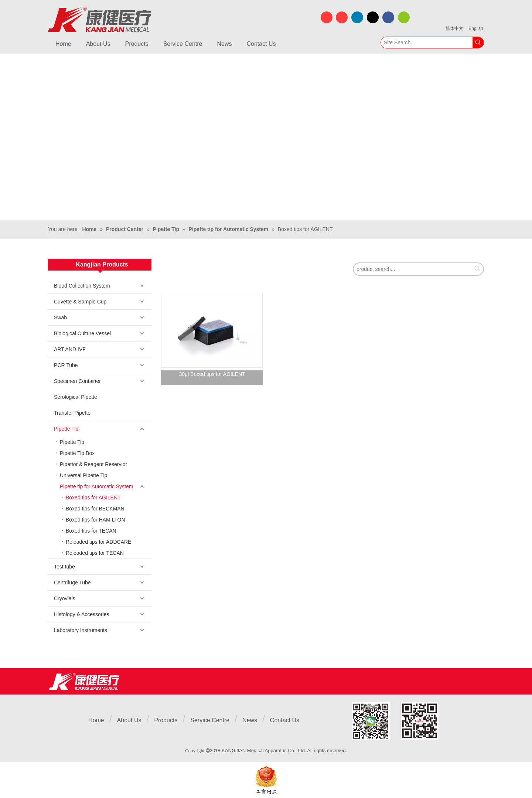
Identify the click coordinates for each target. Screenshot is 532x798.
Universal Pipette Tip (83, 475)
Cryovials (65, 598)
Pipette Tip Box (77, 453)
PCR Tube (66, 365)
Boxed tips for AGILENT (93, 498)
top (516, 766)
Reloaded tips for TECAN (95, 553)
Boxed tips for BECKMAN (95, 509)
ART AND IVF (70, 349)
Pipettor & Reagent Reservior (93, 464)
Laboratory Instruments (81, 630)
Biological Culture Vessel (82, 333)
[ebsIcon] (266, 780)
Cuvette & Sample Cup (80, 302)
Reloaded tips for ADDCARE (98, 542)
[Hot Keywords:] (478, 43)
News (250, 720)
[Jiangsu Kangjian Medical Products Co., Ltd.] (84, 681)
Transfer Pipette (72, 413)
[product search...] (412, 269)
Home (96, 720)
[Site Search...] (427, 43)
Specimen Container (77, 381)
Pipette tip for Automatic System (96, 486)
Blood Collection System (82, 286)
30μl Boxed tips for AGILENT (212, 374)
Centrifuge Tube (72, 583)
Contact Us (285, 720)
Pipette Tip (66, 429)
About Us (129, 720)
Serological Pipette (76, 397)
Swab (60, 317)
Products (166, 720)
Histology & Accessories (81, 614)
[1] (395, 721)
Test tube (64, 567)
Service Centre (210, 720)
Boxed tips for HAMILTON (96, 520)
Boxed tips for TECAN (91, 531)
